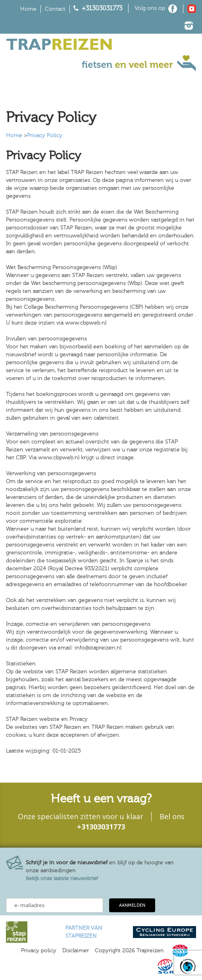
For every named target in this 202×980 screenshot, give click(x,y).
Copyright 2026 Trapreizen (129, 951)
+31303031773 (102, 8)
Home (28, 9)
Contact (55, 9)
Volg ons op (150, 8)
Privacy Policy (45, 136)
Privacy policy (39, 951)
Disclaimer (76, 951)
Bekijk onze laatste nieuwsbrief (62, 879)
